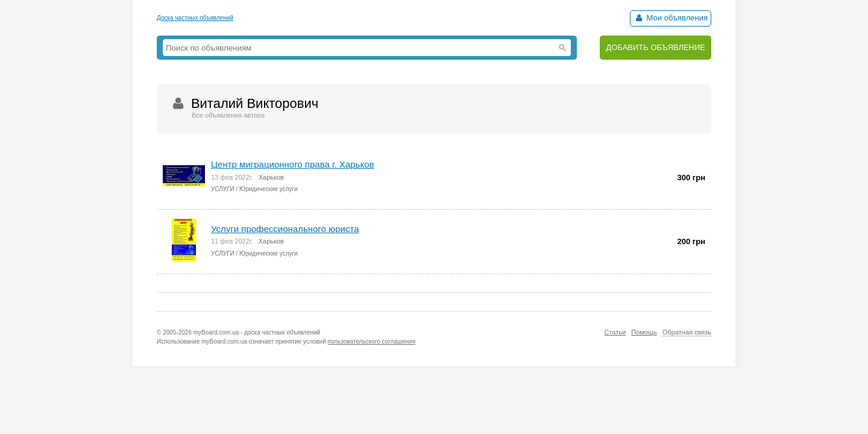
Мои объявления (671, 18)
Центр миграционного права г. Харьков (292, 164)
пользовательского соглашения (372, 341)
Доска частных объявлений (195, 18)
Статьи (615, 332)
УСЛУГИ (223, 189)
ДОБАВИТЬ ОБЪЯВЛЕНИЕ (656, 47)
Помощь (644, 332)
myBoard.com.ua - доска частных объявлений (257, 332)
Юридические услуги (269, 189)
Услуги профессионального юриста (285, 229)
